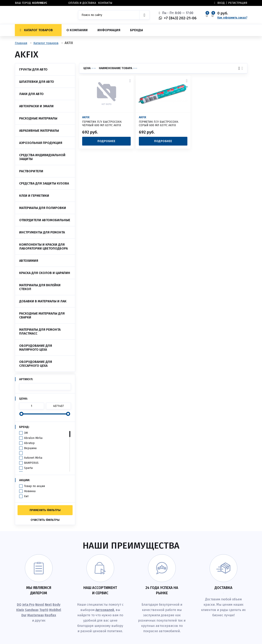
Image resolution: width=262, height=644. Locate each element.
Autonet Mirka (33, 458)
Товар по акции (34, 486)
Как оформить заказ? (232, 18)
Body (56, 605)
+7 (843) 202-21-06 (180, 18)
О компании (77, 30)
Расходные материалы (38, 118)
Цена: (23, 399)
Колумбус (40, 3)
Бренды (137, 30)
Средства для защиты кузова (44, 183)
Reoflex (50, 615)
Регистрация (238, 3)
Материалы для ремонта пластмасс (40, 331)
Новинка (30, 491)
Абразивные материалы (39, 131)
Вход (221, 3)
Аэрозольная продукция (41, 143)
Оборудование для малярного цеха (36, 348)
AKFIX (86, 117)
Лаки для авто (31, 94)
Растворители (31, 171)
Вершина (30, 448)
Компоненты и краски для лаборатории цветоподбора (43, 246)
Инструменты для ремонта (42, 232)
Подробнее (107, 141)
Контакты (105, 3)
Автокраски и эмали (36, 106)
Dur (24, 615)
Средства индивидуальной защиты (42, 157)
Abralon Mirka (33, 438)
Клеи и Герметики (34, 196)
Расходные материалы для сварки (42, 315)
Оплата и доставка (82, 3)
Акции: (25, 480)
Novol (40, 605)
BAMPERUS (31, 463)
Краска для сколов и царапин (45, 273)
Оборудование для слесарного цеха (36, 364)
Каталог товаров (36, 30)
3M (26, 433)
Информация (109, 30)
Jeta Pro (28, 605)
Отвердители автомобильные (45, 220)
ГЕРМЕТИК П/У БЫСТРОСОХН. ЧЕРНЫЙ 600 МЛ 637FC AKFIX (102, 124)
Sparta (28, 468)
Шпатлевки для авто (37, 82)
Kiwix (20, 610)
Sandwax (32, 610)
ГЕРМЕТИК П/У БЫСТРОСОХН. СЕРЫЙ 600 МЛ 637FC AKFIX (159, 124)
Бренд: (24, 427)
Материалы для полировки (43, 208)
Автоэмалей (105, 610)
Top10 (44, 610)
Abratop (29, 443)
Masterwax (36, 615)
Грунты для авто (33, 69)
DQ (19, 605)
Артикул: (26, 379)
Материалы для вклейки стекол (40, 287)
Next (48, 605)
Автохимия (29, 261)
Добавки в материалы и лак (43, 301)
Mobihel (55, 610)
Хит (26, 496)
